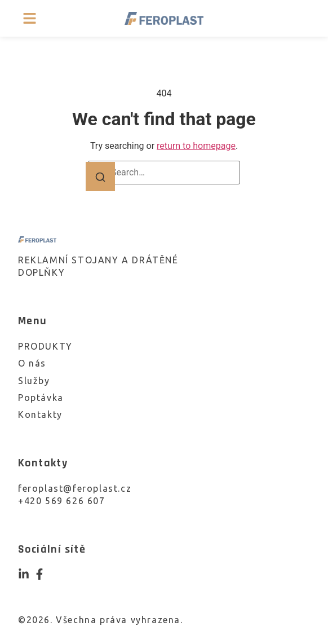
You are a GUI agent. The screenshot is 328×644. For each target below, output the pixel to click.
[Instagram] (24, 574)
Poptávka (41, 398)
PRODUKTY (45, 346)
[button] (30, 18)
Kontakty (40, 414)
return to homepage (196, 146)
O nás (32, 363)
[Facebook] (39, 574)
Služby (34, 381)
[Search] (100, 177)
